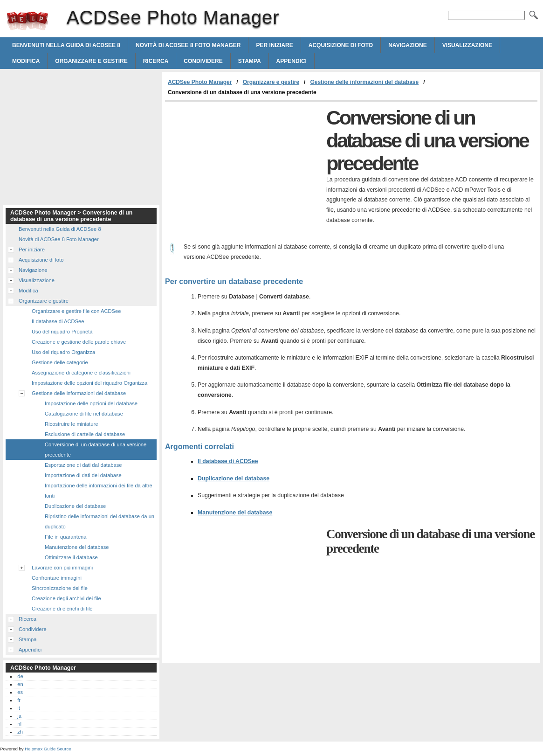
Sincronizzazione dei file (60, 588)
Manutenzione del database (235, 513)
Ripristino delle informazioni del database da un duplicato (100, 521)
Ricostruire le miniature (71, 424)
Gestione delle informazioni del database (364, 82)
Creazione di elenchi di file (62, 609)
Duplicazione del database (234, 479)
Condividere (203, 61)
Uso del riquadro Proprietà (62, 332)
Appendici (292, 61)
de (20, 676)
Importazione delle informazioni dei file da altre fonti (99, 491)
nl (19, 724)
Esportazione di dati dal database (83, 465)
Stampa (250, 61)
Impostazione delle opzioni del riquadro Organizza (89, 383)
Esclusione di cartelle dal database (85, 434)
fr (19, 700)
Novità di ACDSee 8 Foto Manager (188, 45)
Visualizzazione (467, 45)
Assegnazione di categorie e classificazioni (81, 373)
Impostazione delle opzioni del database (91, 403)
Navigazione (407, 45)
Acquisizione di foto (341, 45)
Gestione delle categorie (60, 362)
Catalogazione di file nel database (84, 414)
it (19, 708)
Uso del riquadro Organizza (63, 352)
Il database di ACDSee (228, 461)
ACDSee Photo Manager (27, 21)
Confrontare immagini (57, 578)
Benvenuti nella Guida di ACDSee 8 (66, 45)
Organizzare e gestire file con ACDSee (76, 311)
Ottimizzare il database (71, 557)
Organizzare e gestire (91, 61)
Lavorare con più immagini (62, 568)
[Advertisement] (243, 172)
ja (19, 716)
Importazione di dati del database (83, 475)
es (20, 692)
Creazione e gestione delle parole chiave (79, 342)
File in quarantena (66, 537)
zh (20, 732)
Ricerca (156, 61)
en (20, 684)
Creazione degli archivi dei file (66, 598)
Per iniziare (274, 45)
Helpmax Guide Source (48, 749)
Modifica (26, 61)
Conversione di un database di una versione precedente (96, 450)
